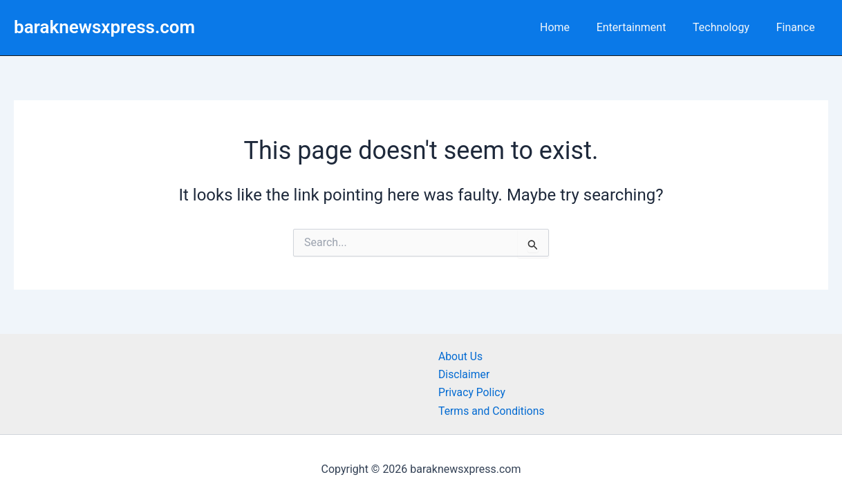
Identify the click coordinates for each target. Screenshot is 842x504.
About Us (461, 356)
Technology (728, 27)
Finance (798, 27)
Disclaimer (464, 374)
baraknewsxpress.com (104, 27)
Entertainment (643, 27)
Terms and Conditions (492, 411)
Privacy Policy (473, 392)
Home (571, 27)
